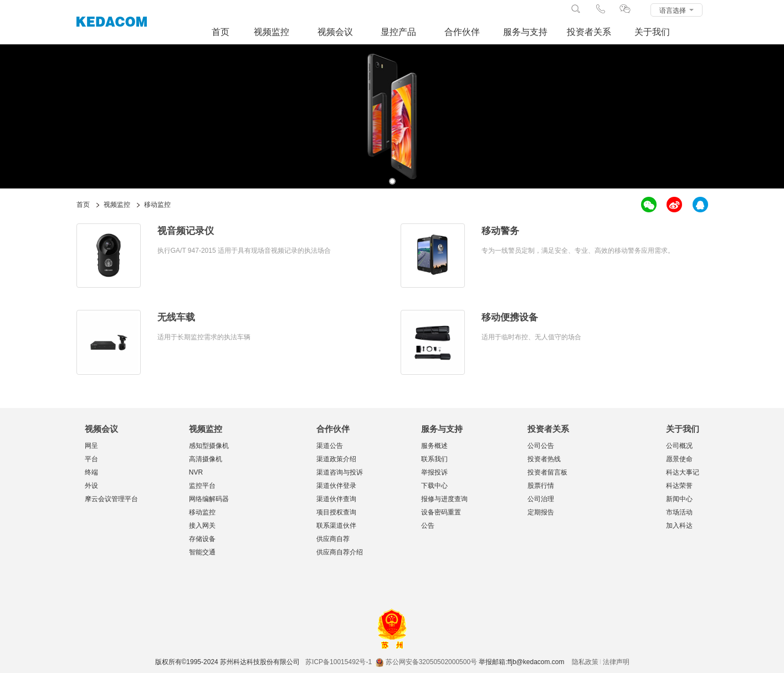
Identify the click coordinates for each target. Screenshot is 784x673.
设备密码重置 (441, 512)
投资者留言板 (547, 472)
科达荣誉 (679, 486)
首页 (221, 32)
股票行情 (541, 486)
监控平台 (202, 486)
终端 (91, 472)
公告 (428, 526)
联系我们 (434, 459)
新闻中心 (679, 499)
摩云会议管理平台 (111, 499)
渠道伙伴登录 (336, 486)
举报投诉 (434, 472)
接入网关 (202, 526)
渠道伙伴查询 (336, 499)
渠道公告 (330, 446)
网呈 (91, 446)
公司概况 (679, 446)
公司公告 (541, 446)
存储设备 (202, 539)
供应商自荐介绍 (340, 552)
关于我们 (652, 32)
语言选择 (676, 11)
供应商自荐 (333, 539)
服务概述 (434, 446)
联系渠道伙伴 (336, 526)
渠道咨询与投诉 (340, 472)
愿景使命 (679, 459)
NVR (196, 472)
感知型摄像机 (209, 446)
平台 (91, 459)
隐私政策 (585, 662)
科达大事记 (683, 472)
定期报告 (541, 512)
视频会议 (335, 32)
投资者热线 (544, 459)
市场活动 (679, 512)
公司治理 (541, 499)
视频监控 (271, 32)
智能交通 (202, 552)
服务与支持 (525, 32)
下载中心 (434, 486)
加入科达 (679, 526)
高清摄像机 (206, 459)
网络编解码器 (209, 499)
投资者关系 (589, 32)
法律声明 (616, 662)
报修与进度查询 (444, 499)
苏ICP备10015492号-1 (339, 662)
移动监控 (202, 512)
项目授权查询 (336, 512)
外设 (91, 486)
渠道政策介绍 (336, 459)
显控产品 (398, 32)
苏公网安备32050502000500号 (426, 662)
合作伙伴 (462, 32)
